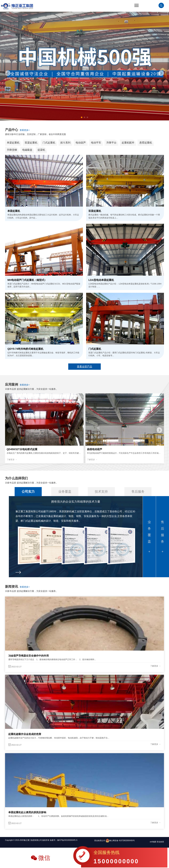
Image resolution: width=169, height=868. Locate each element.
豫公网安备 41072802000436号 (122, 841)
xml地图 (153, 842)
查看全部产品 (84, 366)
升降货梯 (12, 150)
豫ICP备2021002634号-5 (67, 840)
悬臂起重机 (146, 143)
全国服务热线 (116, 858)
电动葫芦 (81, 143)
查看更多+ (25, 130)
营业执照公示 (100, 841)
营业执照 (160, 842)
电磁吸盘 (27, 150)
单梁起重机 (13, 143)
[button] (161, 73)
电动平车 (96, 143)
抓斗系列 (65, 143)
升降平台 (111, 143)
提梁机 (41, 150)
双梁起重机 (31, 143)
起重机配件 (128, 143)
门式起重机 (49, 143)
